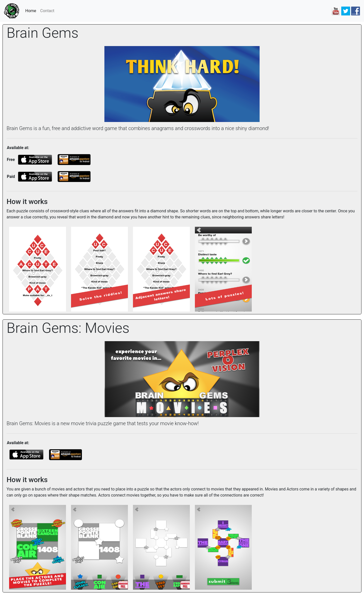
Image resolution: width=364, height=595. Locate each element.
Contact (47, 11)
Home (32, 11)
